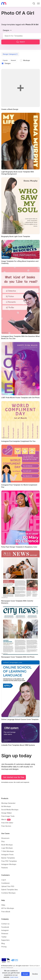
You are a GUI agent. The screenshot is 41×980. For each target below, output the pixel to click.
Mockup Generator (8, 803)
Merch (6, 820)
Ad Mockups (6, 806)
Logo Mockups (7, 848)
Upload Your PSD (8, 886)
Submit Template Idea (9, 890)
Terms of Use (34, 966)
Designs (6, 30)
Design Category (9, 54)
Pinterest (5, 934)
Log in (4, 880)
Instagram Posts (7, 855)
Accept (25, 974)
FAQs (3, 905)
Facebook (5, 927)
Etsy (3, 841)
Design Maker (7, 813)
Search (21, 42)
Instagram (5, 930)
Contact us (5, 924)
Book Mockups (7, 845)
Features (5, 868)
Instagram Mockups (9, 864)
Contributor (5, 883)
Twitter (4, 937)
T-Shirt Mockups (8, 851)
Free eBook (6, 912)
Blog (3, 943)
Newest (13, 60)
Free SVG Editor (7, 823)
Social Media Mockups (10, 810)
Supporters (5, 940)
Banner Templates (8, 858)
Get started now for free (14, 777)
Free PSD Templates (9, 861)
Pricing (4, 947)
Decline (35, 974)
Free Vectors (6, 826)
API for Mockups (8, 908)
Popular (5, 60)
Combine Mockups (8, 893)
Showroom (5, 838)
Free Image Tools (8, 816)
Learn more (14, 977)
